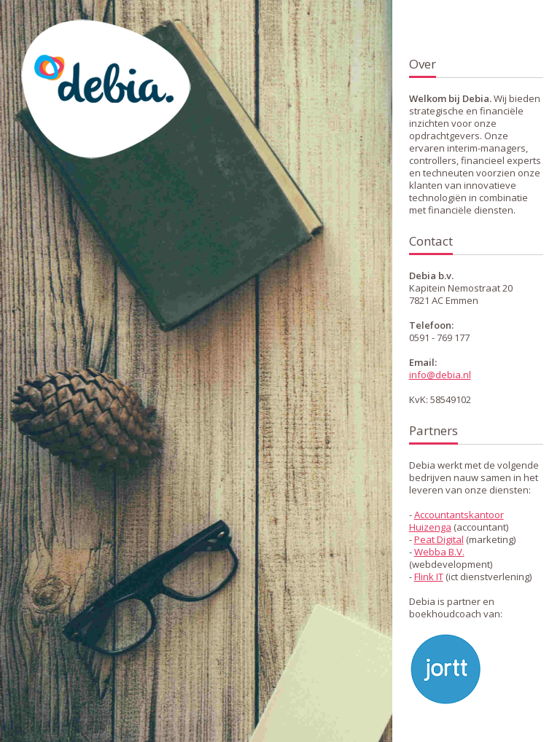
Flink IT (429, 577)
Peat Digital (439, 539)
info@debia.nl (440, 375)
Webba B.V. (439, 552)
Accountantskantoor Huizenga (456, 521)
